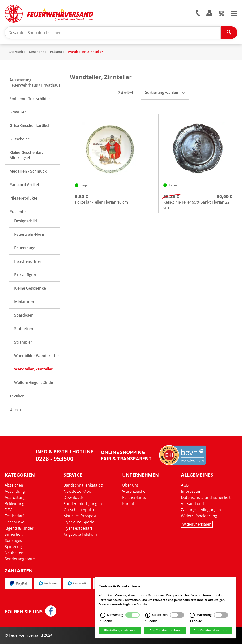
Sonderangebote (20, 559)
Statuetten (24, 329)
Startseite (17, 52)
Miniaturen (24, 302)
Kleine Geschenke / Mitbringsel (26, 155)
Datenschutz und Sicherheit (206, 498)
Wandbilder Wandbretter (37, 356)
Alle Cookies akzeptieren (211, 631)
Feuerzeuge (25, 248)
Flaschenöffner (28, 261)
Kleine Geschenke (30, 288)
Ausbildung (15, 492)
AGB (185, 485)
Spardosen (24, 315)
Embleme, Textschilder (30, 99)
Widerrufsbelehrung (199, 516)
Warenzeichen (135, 492)
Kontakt (129, 504)
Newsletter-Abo (77, 492)
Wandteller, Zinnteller (85, 52)
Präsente (57, 52)
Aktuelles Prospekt (80, 516)
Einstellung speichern (120, 631)
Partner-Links (134, 498)
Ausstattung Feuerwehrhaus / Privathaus (35, 83)
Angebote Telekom (80, 535)
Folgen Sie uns (24, 612)
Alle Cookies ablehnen (165, 631)
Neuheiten (14, 553)
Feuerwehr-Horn (29, 235)
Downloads (74, 498)
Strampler (23, 342)
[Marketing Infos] (192, 615)
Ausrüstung (15, 498)
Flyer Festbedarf (78, 528)
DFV (8, 510)
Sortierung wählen (165, 93)
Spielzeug (13, 547)
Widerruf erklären (197, 524)
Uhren (15, 410)
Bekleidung (15, 504)
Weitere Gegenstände (34, 383)
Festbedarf (14, 516)
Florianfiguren (27, 275)
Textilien (17, 396)
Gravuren (18, 112)
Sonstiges (13, 541)
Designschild (26, 221)
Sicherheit (14, 535)
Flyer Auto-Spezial (79, 522)
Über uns (130, 485)
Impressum (191, 492)
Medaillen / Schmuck (28, 171)
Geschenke (38, 52)
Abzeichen (14, 485)
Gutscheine (20, 139)
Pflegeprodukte (23, 198)
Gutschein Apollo (79, 510)
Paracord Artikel (24, 185)
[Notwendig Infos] (103, 615)
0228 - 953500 (55, 459)
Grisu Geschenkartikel (29, 126)
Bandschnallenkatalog (83, 485)
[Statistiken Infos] (148, 615)
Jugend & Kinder (19, 528)
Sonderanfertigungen (83, 504)
